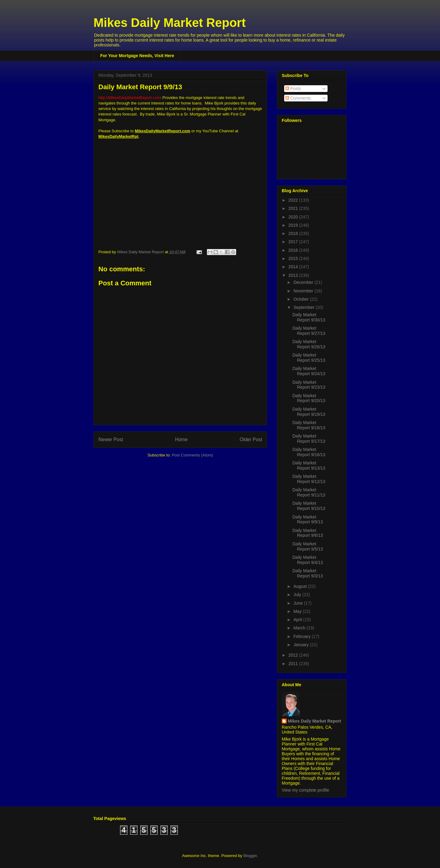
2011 (294, 664)
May (298, 611)
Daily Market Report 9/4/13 (308, 560)
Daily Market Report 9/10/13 (309, 506)
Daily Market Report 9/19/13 (309, 412)
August (301, 586)
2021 (294, 208)
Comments (298, 98)
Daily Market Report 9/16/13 (309, 452)
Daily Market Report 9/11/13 (309, 492)
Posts (293, 89)
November (304, 291)
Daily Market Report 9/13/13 (309, 465)
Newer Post (111, 439)
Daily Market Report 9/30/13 (309, 317)
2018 (294, 233)
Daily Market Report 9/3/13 (308, 573)
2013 (294, 275)
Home (182, 439)
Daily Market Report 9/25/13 (309, 358)
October (302, 299)
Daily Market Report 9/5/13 (308, 546)
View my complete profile (305, 790)
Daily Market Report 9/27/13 (309, 331)
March (300, 628)
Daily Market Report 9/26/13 (309, 344)
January (302, 645)
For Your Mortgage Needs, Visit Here (137, 56)
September (304, 307)
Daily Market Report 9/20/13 (309, 398)
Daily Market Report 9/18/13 (309, 425)
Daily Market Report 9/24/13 (309, 371)
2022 (294, 200)
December (304, 282)
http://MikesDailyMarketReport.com (129, 98)
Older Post (251, 439)
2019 (294, 225)
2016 (294, 250)
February (302, 636)
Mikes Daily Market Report (170, 23)
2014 (294, 267)
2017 (294, 242)
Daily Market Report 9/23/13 (309, 385)
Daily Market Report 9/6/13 (308, 533)
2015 (294, 258)
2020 (294, 217)
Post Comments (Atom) (192, 455)
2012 (294, 655)
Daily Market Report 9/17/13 (309, 439)
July (298, 595)
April (298, 620)
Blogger (250, 856)
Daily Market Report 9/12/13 (309, 479)
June (299, 603)
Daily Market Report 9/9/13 (308, 520)
